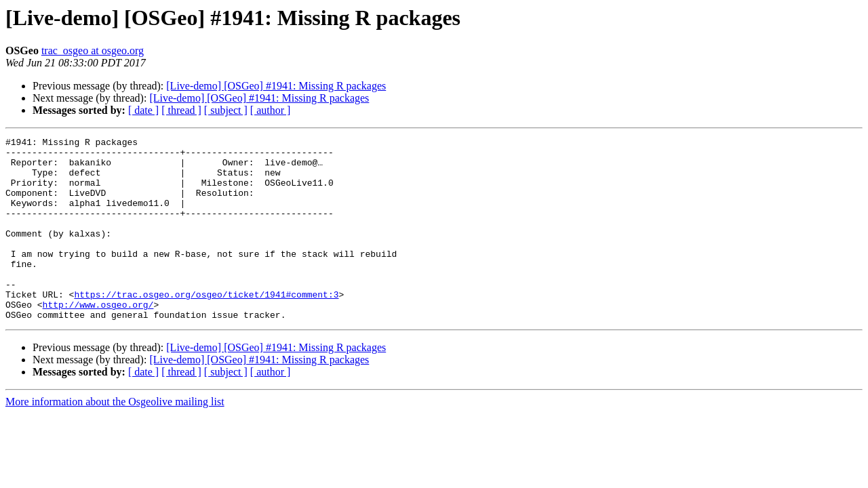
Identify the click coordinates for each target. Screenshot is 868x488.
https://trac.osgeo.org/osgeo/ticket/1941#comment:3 (206, 327)
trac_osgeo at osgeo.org (93, 50)
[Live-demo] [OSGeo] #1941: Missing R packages (276, 86)
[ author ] (271, 110)
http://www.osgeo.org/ (98, 339)
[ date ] (143, 110)
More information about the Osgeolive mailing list (115, 438)
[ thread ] (181, 110)
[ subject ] (226, 110)
